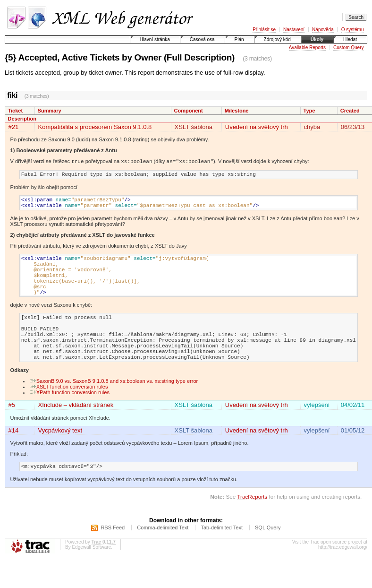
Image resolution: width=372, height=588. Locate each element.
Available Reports (307, 48)
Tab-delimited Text (221, 555)
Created (350, 111)
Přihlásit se (264, 30)
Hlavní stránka (155, 39)
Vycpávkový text (60, 457)
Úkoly (317, 39)
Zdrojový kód (277, 39)
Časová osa (202, 39)
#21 (14, 127)
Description (22, 119)
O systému (353, 30)
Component (189, 111)
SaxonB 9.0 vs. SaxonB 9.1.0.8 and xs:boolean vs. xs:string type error (114, 407)
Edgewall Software (91, 575)
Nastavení (294, 30)
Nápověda (323, 30)
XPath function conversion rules (69, 419)
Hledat (350, 39)
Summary (50, 111)
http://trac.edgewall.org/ (343, 575)
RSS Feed (113, 555)
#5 (12, 431)
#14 (14, 457)
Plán (239, 39)
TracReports (252, 524)
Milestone (237, 111)
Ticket (16, 111)
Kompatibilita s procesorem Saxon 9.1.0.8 (95, 127)
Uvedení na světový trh (257, 127)
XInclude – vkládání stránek (76, 431)
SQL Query (268, 555)
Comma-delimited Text (163, 555)
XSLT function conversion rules (69, 413)
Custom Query (348, 48)
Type (309, 111)
